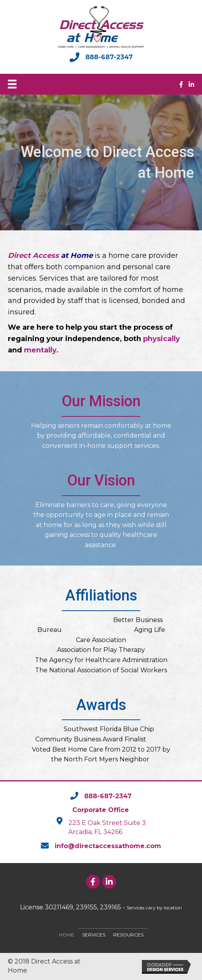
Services (94, 935)
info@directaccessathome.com (108, 846)
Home (67, 935)
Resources (128, 935)
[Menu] (12, 84)
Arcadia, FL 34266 (95, 832)
